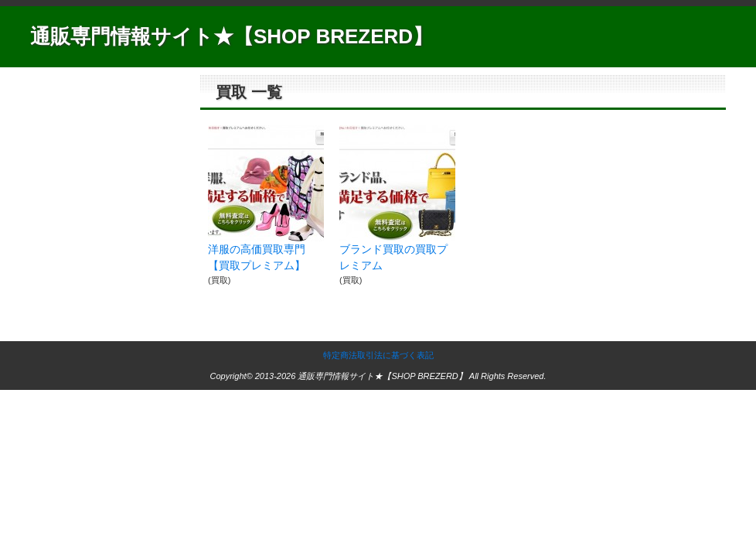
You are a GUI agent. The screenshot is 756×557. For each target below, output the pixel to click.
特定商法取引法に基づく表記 (378, 355)
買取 (220, 280)
